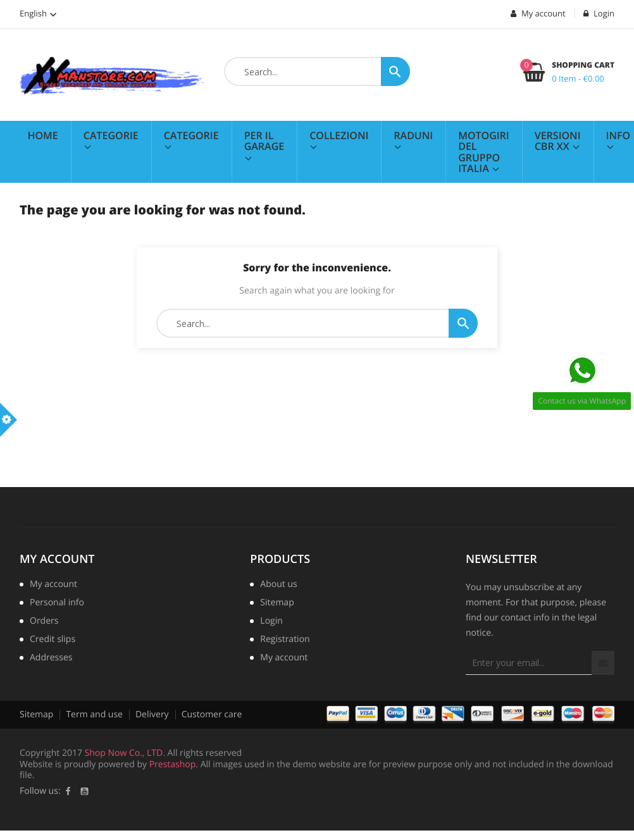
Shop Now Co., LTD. (125, 753)
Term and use (94, 714)
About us (278, 585)
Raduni (413, 135)
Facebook (68, 791)
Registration (285, 640)
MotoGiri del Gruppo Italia (484, 152)
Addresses (51, 658)
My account (57, 559)
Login (271, 622)
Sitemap (277, 603)
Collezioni (339, 135)
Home (43, 135)
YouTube (85, 791)
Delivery (152, 714)
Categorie (111, 135)
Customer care (212, 714)
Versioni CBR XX (558, 141)
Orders (44, 622)
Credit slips (53, 640)
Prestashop (173, 764)
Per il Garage (264, 141)
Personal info (57, 603)
